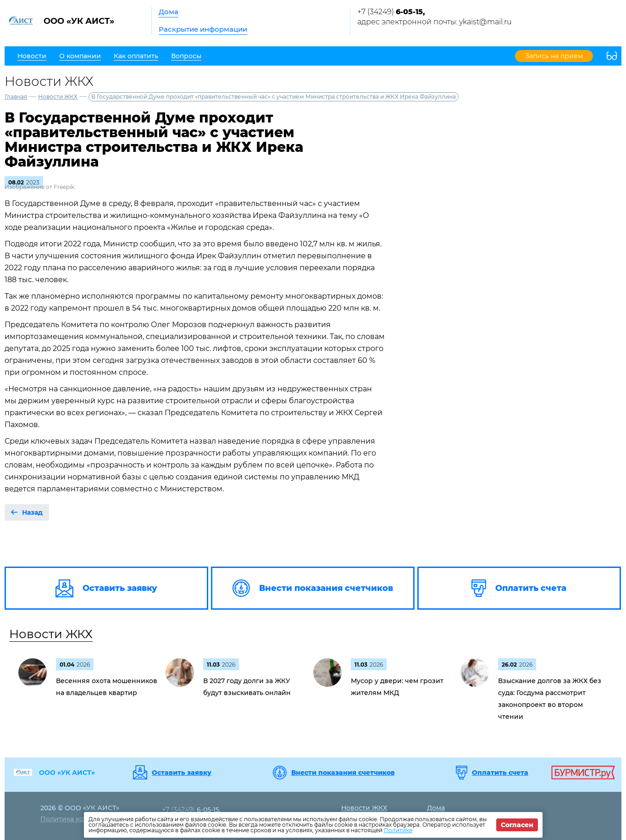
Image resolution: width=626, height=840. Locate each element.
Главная (16, 97)
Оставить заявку (182, 773)
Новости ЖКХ (58, 97)
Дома (169, 12)
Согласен (517, 825)
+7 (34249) (391, 12)
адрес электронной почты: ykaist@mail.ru (435, 22)
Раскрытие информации (203, 29)
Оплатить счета (500, 773)
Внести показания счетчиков (343, 773)
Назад (32, 512)
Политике (398, 830)
